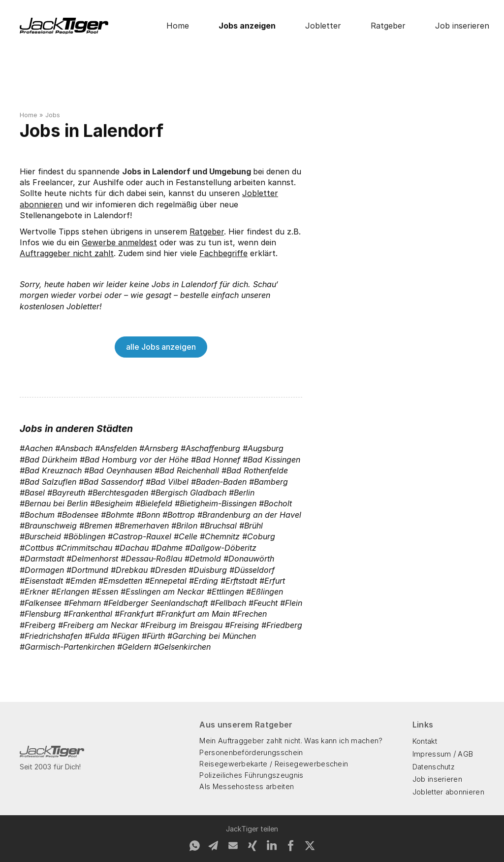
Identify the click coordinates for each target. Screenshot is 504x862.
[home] (64, 26)
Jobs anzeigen (247, 26)
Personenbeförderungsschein (251, 752)
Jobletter (323, 26)
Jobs (53, 115)
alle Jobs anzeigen (161, 347)
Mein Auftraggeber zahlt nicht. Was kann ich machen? (291, 741)
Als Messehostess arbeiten (247, 786)
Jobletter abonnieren (448, 792)
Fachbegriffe (223, 253)
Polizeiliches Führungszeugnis (251, 775)
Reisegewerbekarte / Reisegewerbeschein (274, 764)
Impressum (432, 754)
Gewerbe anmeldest (119, 242)
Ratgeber (388, 26)
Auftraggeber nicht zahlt (67, 253)
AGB (465, 754)
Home (178, 26)
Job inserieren (462, 26)
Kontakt (425, 741)
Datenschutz (434, 767)
